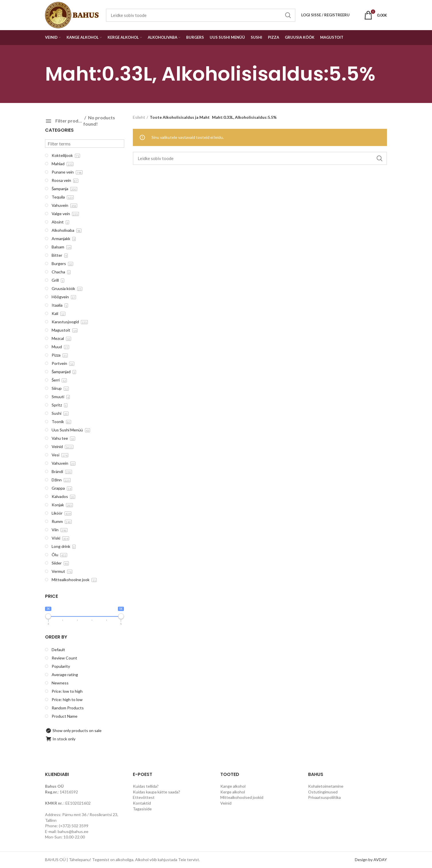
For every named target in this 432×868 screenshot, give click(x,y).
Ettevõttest (144, 797)
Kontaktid (142, 803)
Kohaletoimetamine (326, 786)
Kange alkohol (233, 786)
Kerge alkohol (233, 792)
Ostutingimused (323, 792)
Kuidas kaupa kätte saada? (156, 792)
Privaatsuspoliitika (324, 797)
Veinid (226, 803)
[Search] (260, 158)
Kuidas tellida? (146, 786)
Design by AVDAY (371, 860)
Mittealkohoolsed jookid (242, 797)
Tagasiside (142, 809)
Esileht (139, 117)
